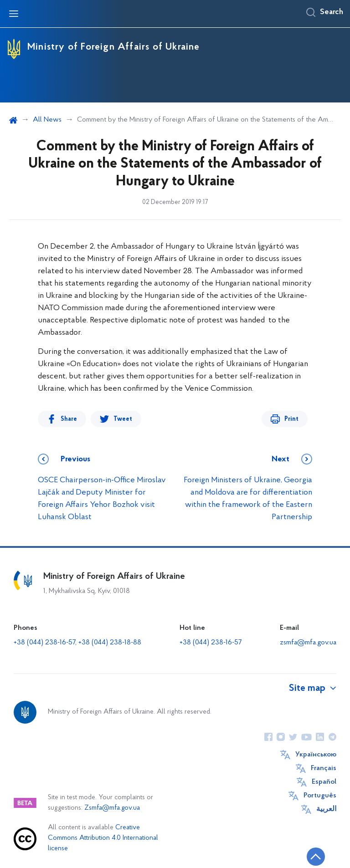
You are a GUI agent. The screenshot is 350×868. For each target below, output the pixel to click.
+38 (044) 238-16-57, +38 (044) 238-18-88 (77, 643)
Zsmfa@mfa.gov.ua (112, 808)
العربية (326, 809)
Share (69, 419)
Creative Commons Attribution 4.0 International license (103, 838)
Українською (316, 755)
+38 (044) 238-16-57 (211, 643)
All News (47, 120)
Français (324, 768)
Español (324, 782)
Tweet (123, 419)
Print (291, 419)
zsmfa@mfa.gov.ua (308, 643)
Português (320, 796)
